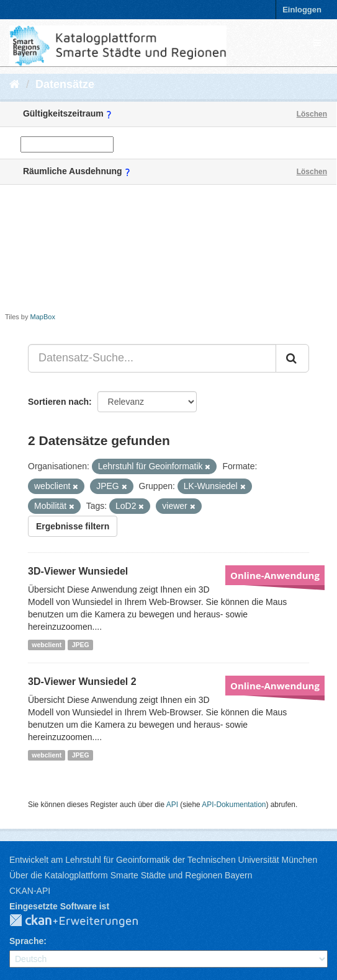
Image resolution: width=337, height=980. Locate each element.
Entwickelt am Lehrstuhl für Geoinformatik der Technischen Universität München (163, 860)
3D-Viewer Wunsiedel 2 (82, 682)
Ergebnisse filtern (73, 526)
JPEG (81, 645)
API (172, 805)
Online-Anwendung (275, 575)
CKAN (84, 921)
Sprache (26, 941)
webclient (47, 645)
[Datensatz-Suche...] (152, 358)
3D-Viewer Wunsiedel (78, 571)
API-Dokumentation (234, 805)
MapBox (43, 317)
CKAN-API (30, 891)
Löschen (312, 114)
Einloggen (302, 10)
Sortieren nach (58, 402)
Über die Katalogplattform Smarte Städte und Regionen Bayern (131, 875)
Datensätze (65, 84)
